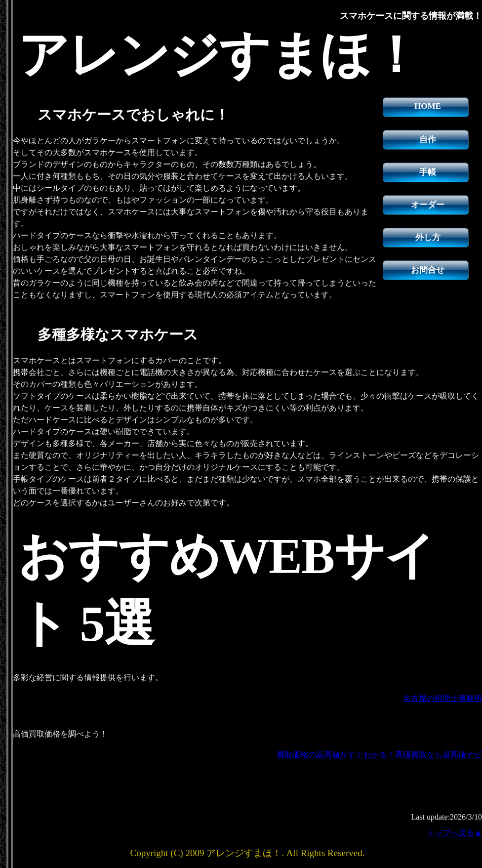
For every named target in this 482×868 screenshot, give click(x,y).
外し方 (428, 237)
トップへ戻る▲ (454, 833)
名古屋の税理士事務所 (442, 698)
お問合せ (428, 270)
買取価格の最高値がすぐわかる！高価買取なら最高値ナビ (379, 755)
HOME (428, 106)
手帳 (428, 172)
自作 (428, 140)
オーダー (428, 205)
